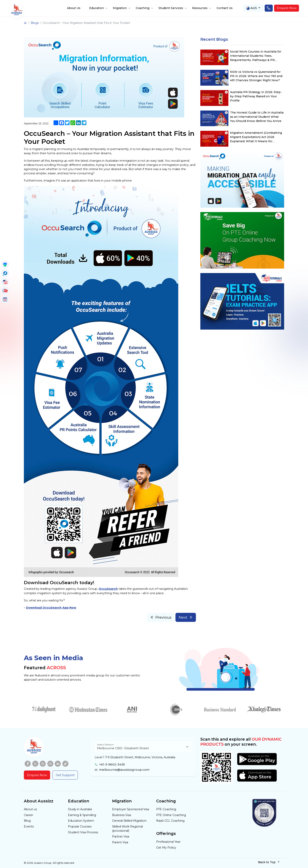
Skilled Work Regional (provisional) (127, 829)
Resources (200, 8)
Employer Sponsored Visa (131, 809)
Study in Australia (80, 809)
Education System (81, 821)
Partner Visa (121, 837)
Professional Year (168, 842)
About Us (74, 8)
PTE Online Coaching (171, 815)
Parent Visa (120, 842)
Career (28, 815)
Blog (27, 821)
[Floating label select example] (143, 747)
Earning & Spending (82, 815)
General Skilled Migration (129, 821)
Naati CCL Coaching (170, 821)
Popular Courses (80, 826)
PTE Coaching (166, 809)
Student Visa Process (83, 832)
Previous (161, 617)
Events (29, 826)
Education (97, 8)
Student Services (171, 8)
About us (30, 809)
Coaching (143, 8)
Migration (120, 8)
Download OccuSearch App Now (51, 608)
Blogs (35, 23)
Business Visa (122, 815)
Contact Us (225, 8)
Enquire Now (287, 8)
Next (186, 617)
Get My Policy (166, 848)
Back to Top (269, 862)
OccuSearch (108, 589)
